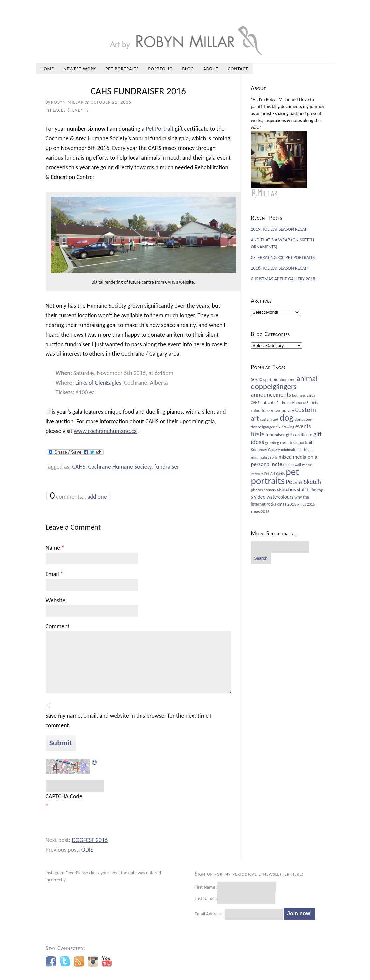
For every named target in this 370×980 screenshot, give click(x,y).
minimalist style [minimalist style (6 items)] (264, 457)
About (211, 69)
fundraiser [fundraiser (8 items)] (275, 435)
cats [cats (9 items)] (272, 402)
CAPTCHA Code (64, 796)
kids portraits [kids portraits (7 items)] (302, 442)
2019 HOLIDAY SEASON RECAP (279, 229)
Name (55, 548)
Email (54, 574)
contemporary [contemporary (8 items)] (281, 411)
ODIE (87, 850)
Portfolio (160, 69)
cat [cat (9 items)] (264, 402)
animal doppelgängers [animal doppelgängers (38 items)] (284, 382)
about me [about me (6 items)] (287, 380)
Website (56, 600)
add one (97, 497)
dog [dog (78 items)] (286, 418)
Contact (238, 69)
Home (47, 69)
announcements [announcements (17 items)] (271, 395)
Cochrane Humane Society (120, 467)
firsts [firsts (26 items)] (258, 434)
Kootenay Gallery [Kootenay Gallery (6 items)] (266, 449)
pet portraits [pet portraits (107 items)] (275, 476)
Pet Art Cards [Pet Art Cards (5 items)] (275, 474)
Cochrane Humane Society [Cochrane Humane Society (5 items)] (297, 403)
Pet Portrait (160, 129)
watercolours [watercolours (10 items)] (280, 497)
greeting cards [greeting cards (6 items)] (277, 442)
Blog (188, 69)
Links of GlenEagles (98, 383)
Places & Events (69, 110)
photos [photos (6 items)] (257, 490)
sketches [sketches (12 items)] (287, 489)
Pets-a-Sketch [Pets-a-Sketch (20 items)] (303, 482)
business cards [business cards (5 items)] (304, 395)
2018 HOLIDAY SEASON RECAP (279, 268)
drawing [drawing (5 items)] (288, 427)
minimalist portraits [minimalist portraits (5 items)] (297, 450)
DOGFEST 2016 (90, 840)
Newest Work (80, 69)
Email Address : (209, 914)
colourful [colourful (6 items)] (259, 411)
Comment (58, 626)
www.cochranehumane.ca (105, 431)
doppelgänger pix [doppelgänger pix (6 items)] (266, 427)
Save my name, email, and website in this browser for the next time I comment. (129, 720)
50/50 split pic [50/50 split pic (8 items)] (264, 380)
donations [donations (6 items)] (303, 419)
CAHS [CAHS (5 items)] (255, 403)
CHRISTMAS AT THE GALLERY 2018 (283, 279)
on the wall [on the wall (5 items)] (292, 465)
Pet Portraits (122, 69)
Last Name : (235, 898)
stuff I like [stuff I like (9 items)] (307, 490)
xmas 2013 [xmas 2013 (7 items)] (287, 504)
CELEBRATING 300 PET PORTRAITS (283, 258)
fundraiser (167, 467)
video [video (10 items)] (260, 497)
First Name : (235, 887)
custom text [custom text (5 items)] (269, 419)
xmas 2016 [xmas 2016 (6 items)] (260, 512)
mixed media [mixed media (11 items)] (293, 457)
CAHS (79, 467)
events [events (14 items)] (303, 426)
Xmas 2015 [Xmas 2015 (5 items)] (306, 504)
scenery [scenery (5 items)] (270, 490)
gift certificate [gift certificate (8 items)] (299, 435)
